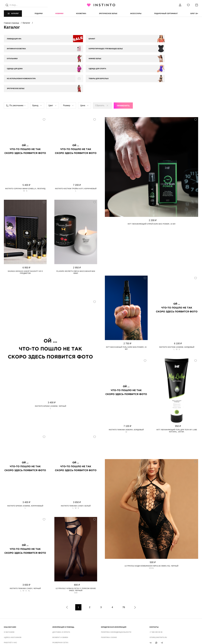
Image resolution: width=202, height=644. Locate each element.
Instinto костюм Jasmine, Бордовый (177, 318)
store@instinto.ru (158, 609)
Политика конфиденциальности (116, 603)
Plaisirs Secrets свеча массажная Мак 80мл (76, 243)
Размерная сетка (60, 614)
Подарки (39, 14)
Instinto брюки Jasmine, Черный (51, 377)
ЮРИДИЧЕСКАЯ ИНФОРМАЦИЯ (114, 598)
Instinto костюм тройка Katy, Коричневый (76, 160)
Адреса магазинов (13, 609)
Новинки (59, 14)
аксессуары (136, 14)
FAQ (6, 619)
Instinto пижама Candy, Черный (25, 560)
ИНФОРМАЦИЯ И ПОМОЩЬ (63, 598)
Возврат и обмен (60, 609)
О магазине (9, 603)
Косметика (81, 14)
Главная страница (12, 23)
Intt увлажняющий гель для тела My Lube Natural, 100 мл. (177, 402)
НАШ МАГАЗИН (10, 598)
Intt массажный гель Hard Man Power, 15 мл (126, 319)
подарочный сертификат (166, 14)
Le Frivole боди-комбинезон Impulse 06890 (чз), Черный (151, 537)
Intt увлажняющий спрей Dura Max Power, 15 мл (151, 195)
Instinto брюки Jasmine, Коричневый (25, 477)
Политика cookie (109, 609)
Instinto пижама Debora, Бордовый (126, 401)
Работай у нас (10, 614)
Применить (123, 77)
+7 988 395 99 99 (156, 603)
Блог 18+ (194, 14)
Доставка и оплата (61, 603)
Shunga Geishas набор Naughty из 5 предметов (25, 243)
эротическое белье (108, 14)
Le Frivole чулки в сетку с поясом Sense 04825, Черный (76, 561)
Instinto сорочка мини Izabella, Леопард (25, 160)
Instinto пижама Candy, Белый (76, 477)
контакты (154, 598)
